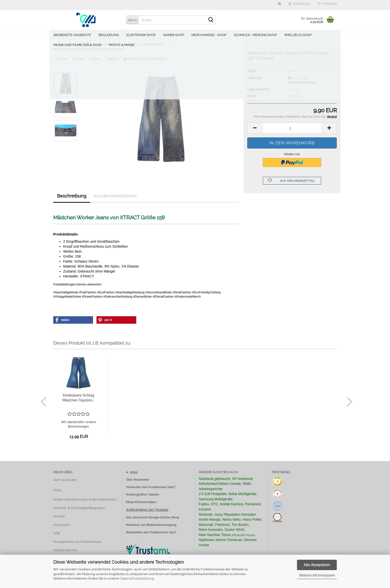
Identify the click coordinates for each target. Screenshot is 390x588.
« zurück (78, 59)
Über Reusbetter (138, 480)
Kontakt (59, 516)
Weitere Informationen (317, 575)
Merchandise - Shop (211, 35)
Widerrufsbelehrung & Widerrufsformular (85, 499)
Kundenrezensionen (115, 196)
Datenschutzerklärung (137, 578)
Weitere (328, 35)
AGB (57, 533)
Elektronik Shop (143, 35)
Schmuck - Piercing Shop (257, 35)
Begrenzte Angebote (74, 35)
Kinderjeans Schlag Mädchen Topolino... (78, 398)
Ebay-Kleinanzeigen (141, 502)
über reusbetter (65, 480)
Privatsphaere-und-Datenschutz (77, 542)
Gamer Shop (176, 35)
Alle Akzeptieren (317, 565)
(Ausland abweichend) (302, 83)
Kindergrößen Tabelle (143, 494)
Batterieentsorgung (162, 525)
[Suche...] (132, 20)
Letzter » (113, 59)
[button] (280, 5)
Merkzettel (327, 4)
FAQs (57, 490)
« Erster (61, 59)
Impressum (62, 525)
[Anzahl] (292, 128)
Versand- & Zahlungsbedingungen (79, 508)
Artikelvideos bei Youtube (147, 510)
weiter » (95, 59)
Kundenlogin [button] (299, 4)
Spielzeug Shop (300, 35)
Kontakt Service (65, 550)
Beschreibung (72, 196)
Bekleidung (111, 35)
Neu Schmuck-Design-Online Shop (153, 517)
